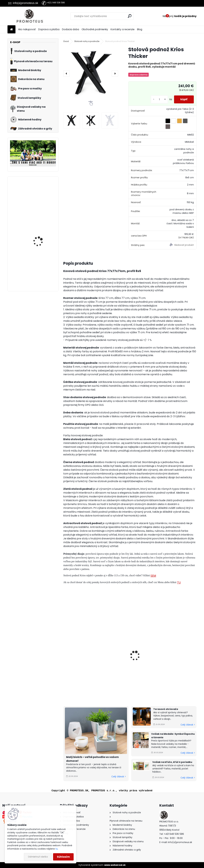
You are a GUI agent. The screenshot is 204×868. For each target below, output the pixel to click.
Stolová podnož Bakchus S (173, 661)
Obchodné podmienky (95, 29)
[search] (130, 16)
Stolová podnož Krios (79, 661)
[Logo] (29, 16)
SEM (153, 576)
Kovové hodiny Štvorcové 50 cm (38, 230)
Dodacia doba (71, 29)
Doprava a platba (49, 29)
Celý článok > (119, 777)
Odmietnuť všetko (38, 857)
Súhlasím (63, 857)
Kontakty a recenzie (123, 29)
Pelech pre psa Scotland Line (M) (42, 260)
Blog (140, 29)
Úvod (66, 41)
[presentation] (66, 73)
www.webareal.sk (115, 865)
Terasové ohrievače (166, 709)
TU (179, 583)
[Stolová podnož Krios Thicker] (91, 73)
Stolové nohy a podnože (87, 41)
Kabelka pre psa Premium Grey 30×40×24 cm (38, 195)
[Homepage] (11, 30)
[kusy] (159, 99)
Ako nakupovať (27, 29)
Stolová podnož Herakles (126, 661)
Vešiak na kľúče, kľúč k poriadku (172, 762)
